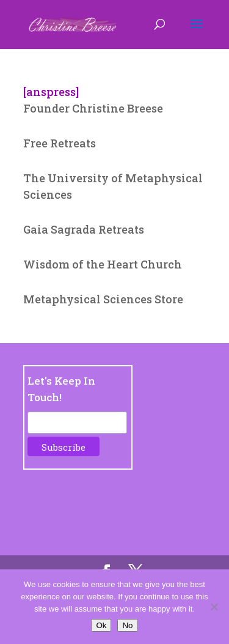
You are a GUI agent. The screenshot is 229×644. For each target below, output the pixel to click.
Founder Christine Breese (93, 108)
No (127, 625)
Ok (101, 625)
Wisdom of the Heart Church (103, 264)
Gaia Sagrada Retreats (84, 229)
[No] (214, 607)
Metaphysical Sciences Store (103, 299)
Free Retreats (60, 143)
